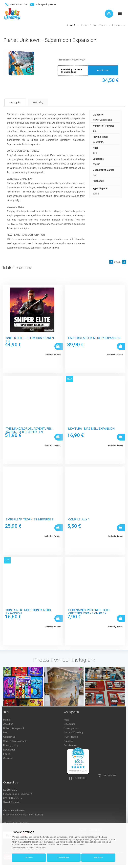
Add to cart (103, 70)
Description (17, 102)
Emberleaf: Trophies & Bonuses (30, 519)
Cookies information (38, 847)
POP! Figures (71, 737)
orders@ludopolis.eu (46, 4)
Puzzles (68, 741)
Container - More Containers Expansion (28, 612)
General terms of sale (15, 741)
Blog (6, 733)
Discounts (69, 724)
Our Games (70, 745)
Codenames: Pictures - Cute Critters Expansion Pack (89, 612)
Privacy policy (11, 745)
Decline (98, 857)
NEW (67, 720)
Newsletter (9, 750)
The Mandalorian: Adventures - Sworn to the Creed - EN (30, 430)
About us (8, 724)
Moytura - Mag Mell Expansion (92, 429)
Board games (100, 25)
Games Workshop (74, 733)
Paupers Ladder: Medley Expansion (94, 338)
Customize (64, 857)
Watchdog (42, 102)
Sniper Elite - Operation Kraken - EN (31, 340)
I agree (29, 857)
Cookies (8, 758)
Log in (7, 754)
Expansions (118, 25)
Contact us (9, 737)
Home (85, 25)
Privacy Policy (19, 847)
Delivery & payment (14, 728)
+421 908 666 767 (19, 4)
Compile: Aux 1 (79, 519)
